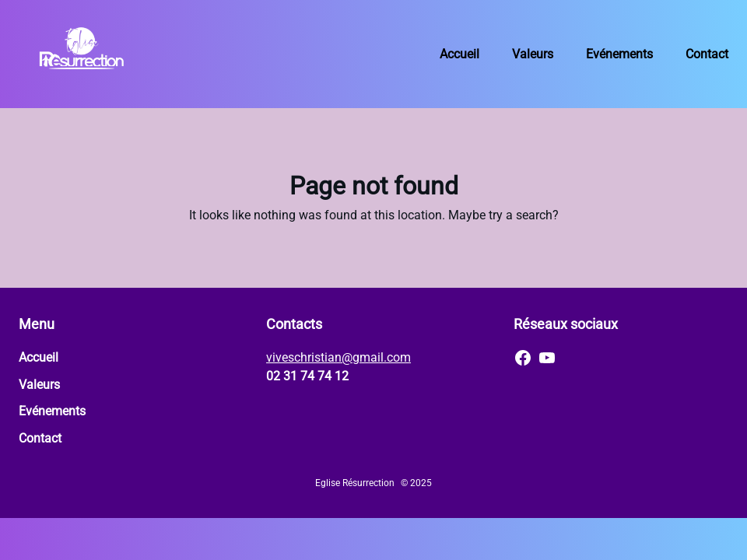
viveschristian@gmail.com (338, 357)
